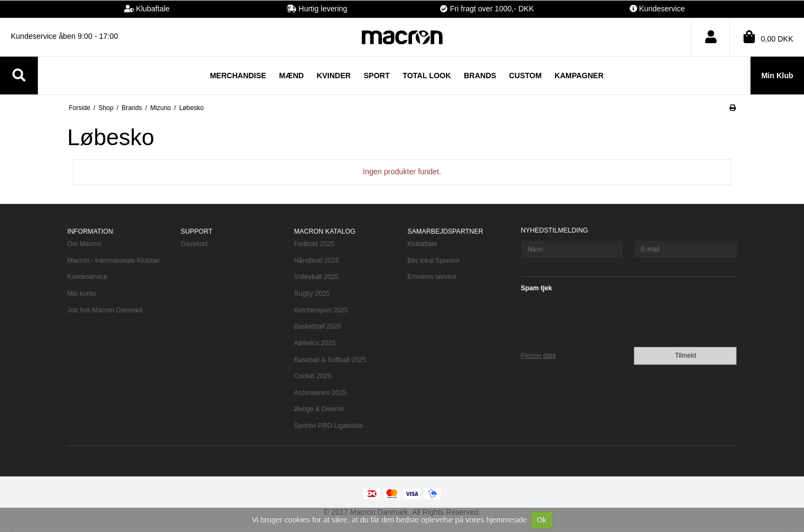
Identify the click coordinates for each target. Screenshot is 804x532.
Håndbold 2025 (317, 261)
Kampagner (579, 76)
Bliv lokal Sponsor (434, 261)
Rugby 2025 (312, 294)
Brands (480, 76)
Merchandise (238, 76)
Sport (377, 76)
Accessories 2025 (320, 393)
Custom (525, 76)
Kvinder (334, 76)
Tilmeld (685, 356)
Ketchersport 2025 (321, 310)
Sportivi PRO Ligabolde (329, 426)
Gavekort (194, 244)
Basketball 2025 (318, 326)
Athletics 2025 (315, 343)
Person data (539, 356)
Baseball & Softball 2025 (330, 360)
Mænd (292, 76)
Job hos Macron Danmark (105, 310)
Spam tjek (537, 288)
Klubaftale (423, 244)
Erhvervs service (432, 277)
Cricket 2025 (313, 376)
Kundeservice (87, 277)
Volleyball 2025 (316, 277)
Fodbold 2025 (315, 244)
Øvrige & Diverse (319, 409)
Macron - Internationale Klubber (114, 261)
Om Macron (85, 244)
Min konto (82, 294)
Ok (542, 520)
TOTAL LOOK (427, 76)
